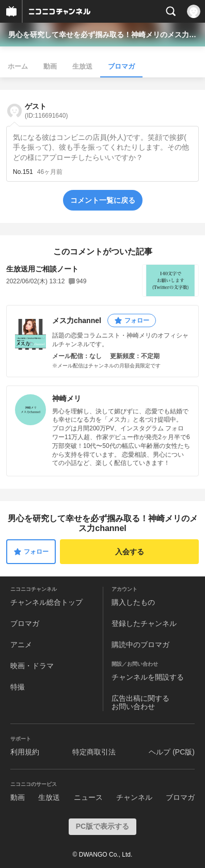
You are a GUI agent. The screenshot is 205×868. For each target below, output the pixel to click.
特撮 (18, 687)
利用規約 (25, 752)
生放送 (82, 66)
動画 (50, 66)
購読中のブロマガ (140, 645)
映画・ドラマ (32, 666)
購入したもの (133, 602)
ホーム (18, 66)
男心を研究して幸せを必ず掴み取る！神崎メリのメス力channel (102, 35)
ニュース (88, 797)
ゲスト (46, 111)
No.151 (23, 172)
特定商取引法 (94, 752)
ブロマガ (121, 66)
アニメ (21, 645)
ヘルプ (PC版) (172, 752)
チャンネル (134, 797)
